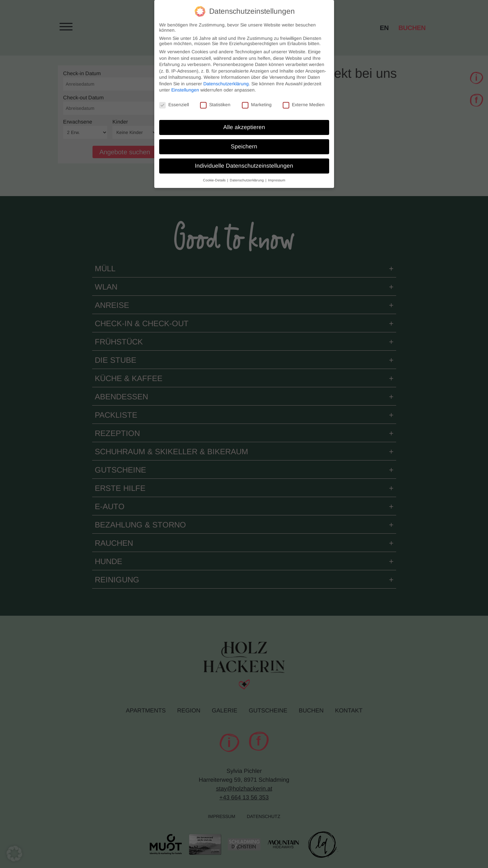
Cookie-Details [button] (215, 176)
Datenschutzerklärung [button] (247, 176)
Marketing (257, 101)
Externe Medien (304, 101)
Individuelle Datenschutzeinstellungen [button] (244, 162)
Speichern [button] (244, 142)
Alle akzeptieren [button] (244, 123)
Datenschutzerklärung (226, 80)
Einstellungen (185, 86)
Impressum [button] (277, 176)
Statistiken (215, 101)
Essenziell (174, 101)
